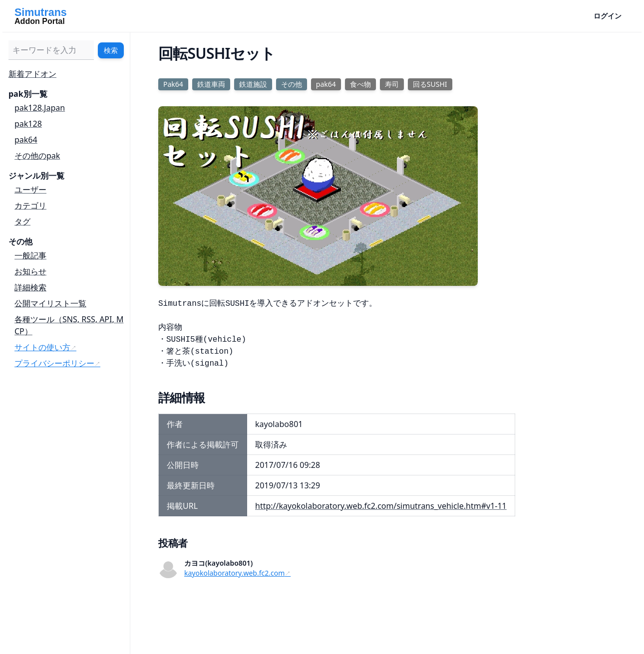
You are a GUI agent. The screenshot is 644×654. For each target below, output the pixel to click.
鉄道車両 (211, 84)
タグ (22, 221)
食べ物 (360, 84)
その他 (292, 84)
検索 (111, 50)
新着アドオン (32, 74)
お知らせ (30, 271)
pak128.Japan (40, 108)
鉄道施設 (253, 84)
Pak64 (173, 84)
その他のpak (37, 156)
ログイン (608, 16)
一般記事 (30, 255)
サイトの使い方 (42, 347)
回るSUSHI (430, 84)
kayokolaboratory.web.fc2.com (234, 573)
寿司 (392, 84)
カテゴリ (30, 206)
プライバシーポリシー (54, 363)
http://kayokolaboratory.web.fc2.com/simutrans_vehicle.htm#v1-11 (381, 506)
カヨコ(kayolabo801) (218, 563)
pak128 (28, 124)
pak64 (26, 140)
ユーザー (30, 190)
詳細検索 (30, 287)
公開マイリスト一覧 (50, 303)
